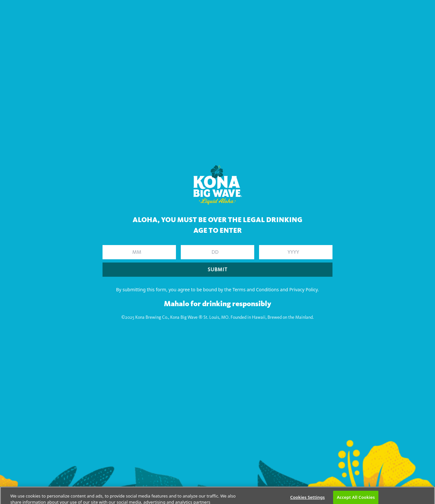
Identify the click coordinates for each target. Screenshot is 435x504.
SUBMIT (217, 269)
